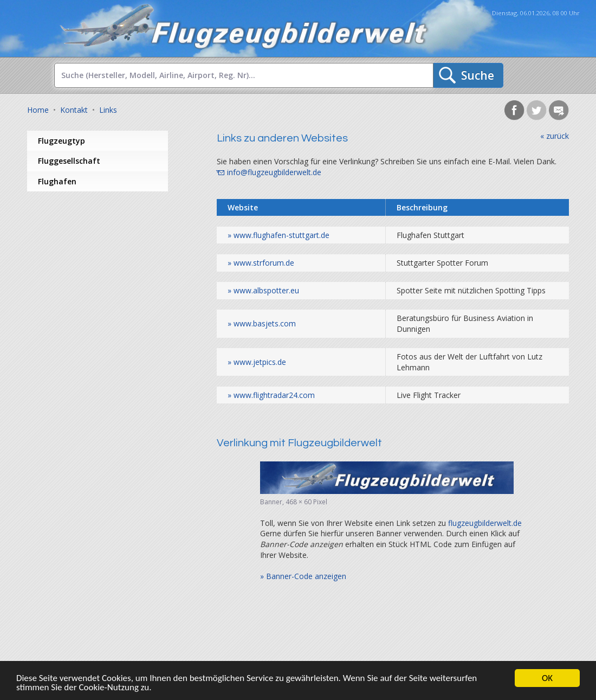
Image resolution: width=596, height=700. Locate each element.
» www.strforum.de (261, 263)
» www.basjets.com (262, 323)
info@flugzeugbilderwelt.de (274, 172)
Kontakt (74, 110)
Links (108, 110)
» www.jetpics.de (257, 362)
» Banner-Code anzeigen (303, 576)
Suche (478, 75)
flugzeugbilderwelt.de (485, 523)
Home (38, 110)
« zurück (555, 136)
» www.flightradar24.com (271, 395)
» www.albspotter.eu (263, 290)
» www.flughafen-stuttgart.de (278, 235)
